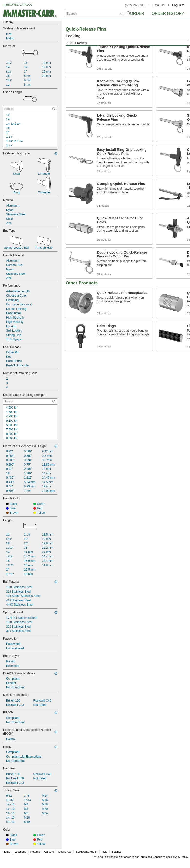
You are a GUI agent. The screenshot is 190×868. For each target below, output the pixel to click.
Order (137, 14)
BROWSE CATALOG (19, 5)
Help (105, 852)
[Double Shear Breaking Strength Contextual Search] (30, 402)
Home (6, 852)
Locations (20, 852)
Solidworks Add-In (87, 852)
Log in (178, 5)
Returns (35, 852)
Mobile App (65, 852)
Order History (168, 14)
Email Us (159, 5)
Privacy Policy (180, 857)
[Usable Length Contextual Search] (30, 109)
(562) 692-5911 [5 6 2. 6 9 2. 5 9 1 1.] (135, 5)
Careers (49, 852)
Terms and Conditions (152, 857)
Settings (117, 852)
